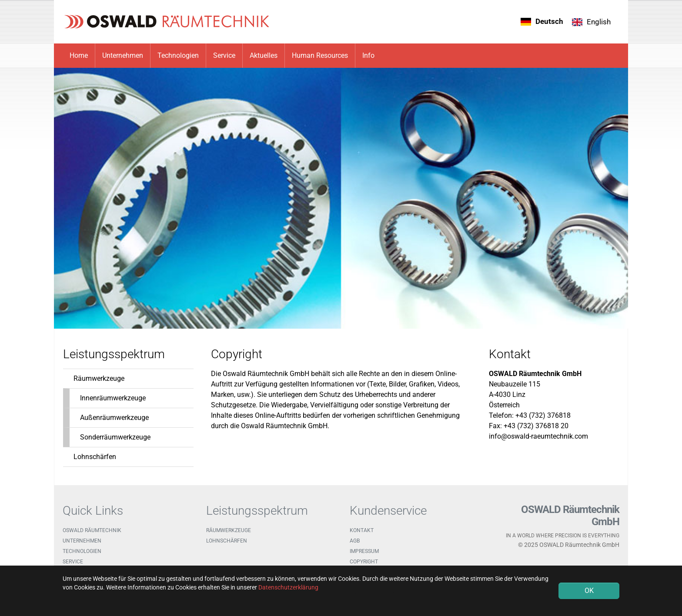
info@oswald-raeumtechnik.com (538, 436)
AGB (355, 541)
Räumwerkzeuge (99, 378)
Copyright (364, 562)
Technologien (82, 551)
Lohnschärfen (95, 457)
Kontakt (362, 530)
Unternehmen (82, 541)
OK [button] (589, 591)
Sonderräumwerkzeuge (115, 437)
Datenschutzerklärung (288, 587)
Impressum (364, 551)
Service (73, 562)
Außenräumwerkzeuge (114, 418)
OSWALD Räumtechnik (92, 530)
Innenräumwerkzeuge (113, 398)
